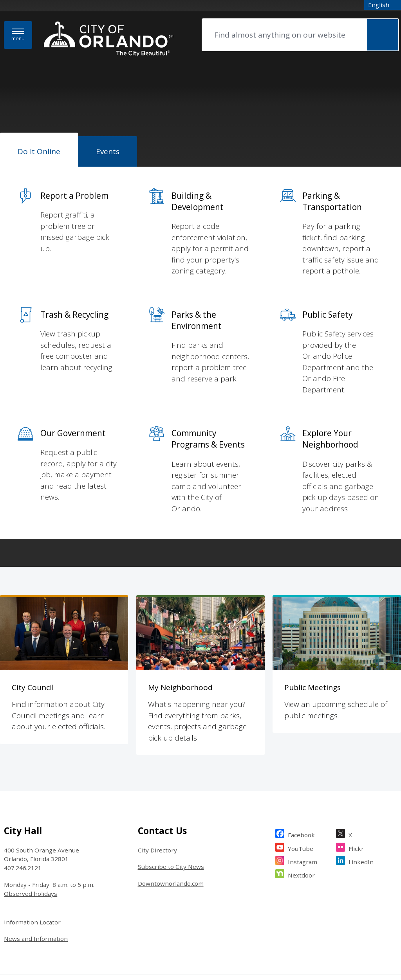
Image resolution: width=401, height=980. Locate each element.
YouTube (301, 785)
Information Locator (32, 860)
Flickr (356, 785)
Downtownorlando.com (171, 822)
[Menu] (18, 35)
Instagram (303, 799)
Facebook (301, 772)
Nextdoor (301, 812)
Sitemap (67, 931)
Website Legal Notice (27, 931)
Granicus (388, 931)
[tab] (39, 150)
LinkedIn (361, 799)
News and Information (36, 877)
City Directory (157, 788)
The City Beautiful (104, 931)
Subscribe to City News (171, 805)
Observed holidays (31, 832)
